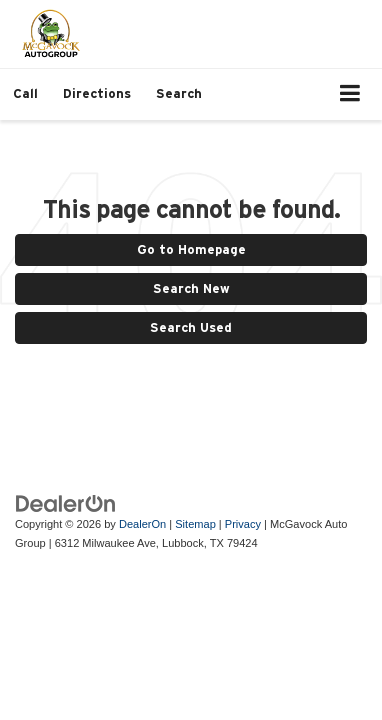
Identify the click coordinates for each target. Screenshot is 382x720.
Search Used (191, 327)
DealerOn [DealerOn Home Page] (142, 524)
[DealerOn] (66, 502)
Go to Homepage (191, 249)
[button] (25, 93)
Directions (97, 93)
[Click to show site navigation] (350, 94)
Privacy (243, 524)
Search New (191, 288)
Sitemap (195, 524)
